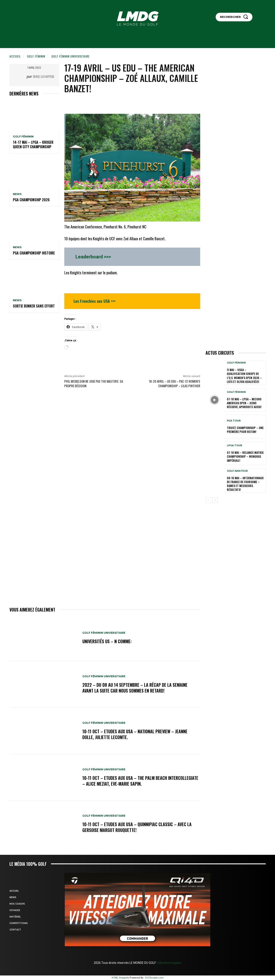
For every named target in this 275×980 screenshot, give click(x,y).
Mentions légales (169, 963)
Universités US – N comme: (107, 641)
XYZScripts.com (154, 978)
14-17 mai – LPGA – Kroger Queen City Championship (33, 144)
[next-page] (215, 500)
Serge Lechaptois (44, 76)
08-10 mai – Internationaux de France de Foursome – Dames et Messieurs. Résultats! (245, 484)
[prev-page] (208, 500)
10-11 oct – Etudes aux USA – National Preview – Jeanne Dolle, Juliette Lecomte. (135, 734)
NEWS (17, 194)
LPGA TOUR (234, 446)
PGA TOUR (234, 421)
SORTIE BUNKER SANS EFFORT (34, 306)
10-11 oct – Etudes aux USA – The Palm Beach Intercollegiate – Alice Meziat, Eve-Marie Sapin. (140, 781)
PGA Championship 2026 (31, 200)
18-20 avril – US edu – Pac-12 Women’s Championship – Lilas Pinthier (174, 383)
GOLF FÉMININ (36, 56)
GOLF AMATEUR (237, 471)
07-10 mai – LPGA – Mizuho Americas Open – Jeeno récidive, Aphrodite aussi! (244, 403)
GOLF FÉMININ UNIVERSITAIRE (71, 56)
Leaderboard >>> (93, 257)
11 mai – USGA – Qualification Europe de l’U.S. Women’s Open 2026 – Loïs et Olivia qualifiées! (244, 376)
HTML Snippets (120, 978)
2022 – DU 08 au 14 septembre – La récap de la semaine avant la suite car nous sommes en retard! (135, 688)
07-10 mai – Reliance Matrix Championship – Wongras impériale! (245, 456)
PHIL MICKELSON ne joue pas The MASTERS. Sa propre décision (94, 383)
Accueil (15, 56)
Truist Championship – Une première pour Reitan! (245, 430)
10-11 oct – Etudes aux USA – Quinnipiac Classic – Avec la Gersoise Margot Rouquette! (137, 827)
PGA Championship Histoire (34, 253)
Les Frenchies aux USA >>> (94, 301)
